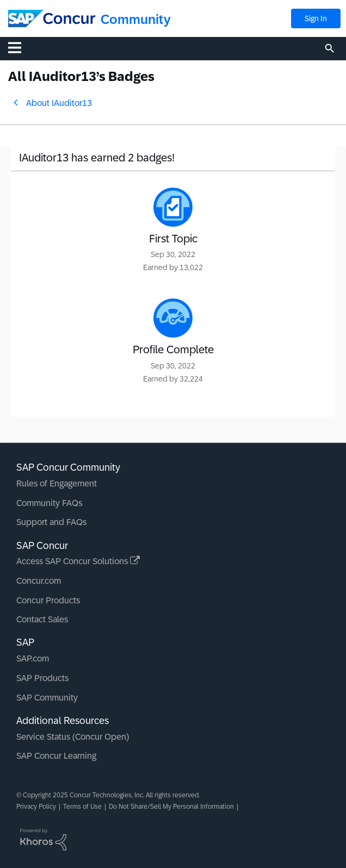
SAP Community (47, 698)
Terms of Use (82, 807)
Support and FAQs (51, 522)
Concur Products (48, 600)
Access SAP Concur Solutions (78, 561)
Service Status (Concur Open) (73, 737)
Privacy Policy (36, 807)
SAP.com (33, 658)
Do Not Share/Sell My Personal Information (171, 807)
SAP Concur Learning (56, 756)
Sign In (316, 18)
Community (136, 19)
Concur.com (39, 581)
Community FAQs (49, 503)
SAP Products (42, 678)
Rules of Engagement (57, 483)
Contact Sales (42, 619)
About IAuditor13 (59, 103)
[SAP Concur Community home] (52, 18)
